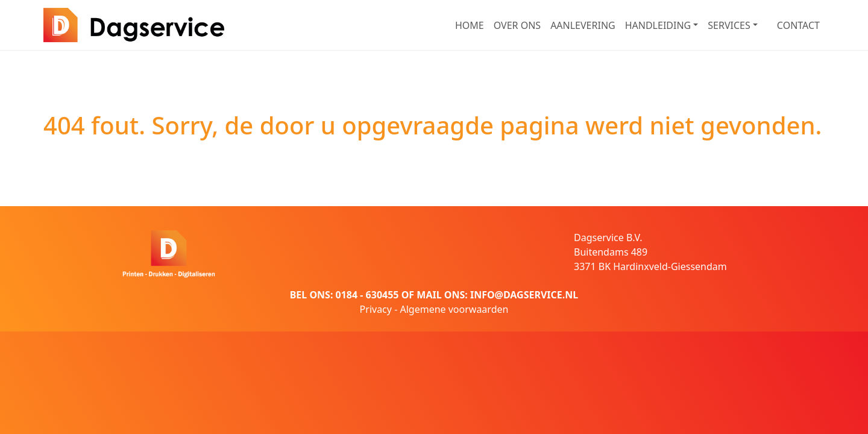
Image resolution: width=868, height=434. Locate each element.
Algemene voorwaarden (454, 309)
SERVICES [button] (729, 25)
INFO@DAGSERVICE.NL (524, 295)
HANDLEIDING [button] (658, 25)
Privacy (376, 309)
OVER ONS (517, 25)
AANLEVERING (583, 25)
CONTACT (798, 25)
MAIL (429, 295)
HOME (470, 25)
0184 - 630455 (367, 295)
